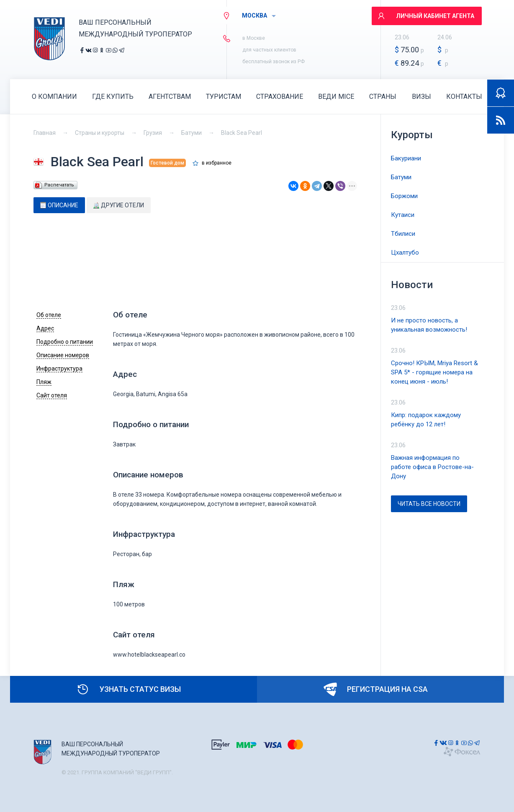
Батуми (191, 133)
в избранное (217, 163)
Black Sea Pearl (242, 133)
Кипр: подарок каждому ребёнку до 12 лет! (426, 420)
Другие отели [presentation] (119, 205)
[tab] (59, 205)
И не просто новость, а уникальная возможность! (429, 325)
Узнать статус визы (128, 689)
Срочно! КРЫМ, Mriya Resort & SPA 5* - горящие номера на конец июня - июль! (434, 372)
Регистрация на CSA (376, 689)
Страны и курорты (100, 133)
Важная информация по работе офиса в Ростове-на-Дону (432, 467)
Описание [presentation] (59, 205)
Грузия (153, 133)
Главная (45, 133)
